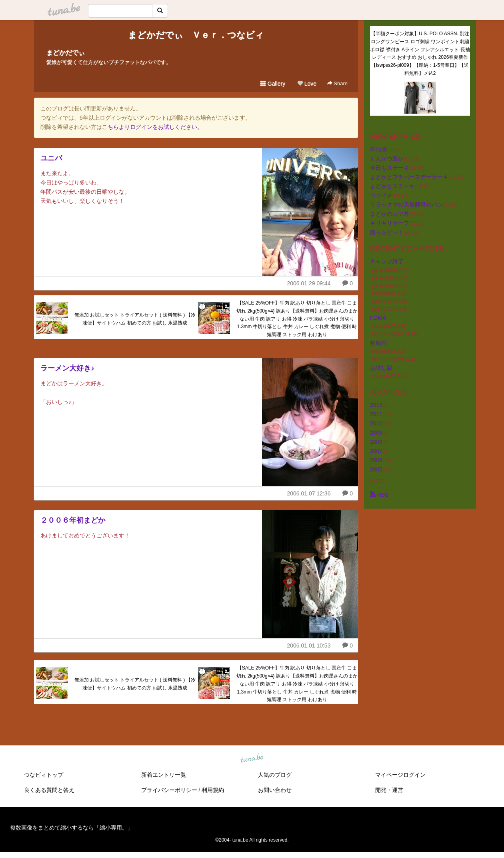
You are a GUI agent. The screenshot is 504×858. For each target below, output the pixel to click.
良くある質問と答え (49, 790)
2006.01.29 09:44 (309, 283)
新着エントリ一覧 (164, 775)
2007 (376, 451)
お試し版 (381, 368)
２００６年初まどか (73, 520)
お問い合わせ (275, 790)
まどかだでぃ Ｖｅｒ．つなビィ (196, 35)
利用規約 (213, 790)
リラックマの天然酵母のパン (406, 204)
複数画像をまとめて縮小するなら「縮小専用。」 (72, 828)
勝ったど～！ (387, 233)
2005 (376, 469)
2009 (376, 433)
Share (337, 83)
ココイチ (381, 195)
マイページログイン (400, 775)
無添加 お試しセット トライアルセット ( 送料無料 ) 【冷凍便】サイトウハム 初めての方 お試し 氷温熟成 (135, 319)
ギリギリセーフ (390, 223)
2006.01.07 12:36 (309, 493)
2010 (376, 423)
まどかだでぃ (66, 53)
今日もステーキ (390, 168)
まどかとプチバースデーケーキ (409, 177)
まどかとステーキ (392, 186)
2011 (376, 414)
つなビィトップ (44, 775)
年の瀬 (378, 149)
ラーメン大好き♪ (67, 368)
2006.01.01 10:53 (309, 646)
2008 (376, 442)
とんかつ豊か (387, 158)
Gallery (273, 84)
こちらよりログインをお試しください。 (152, 127)
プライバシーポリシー (169, 790)
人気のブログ (275, 775)
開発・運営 (389, 790)
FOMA (378, 318)
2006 (376, 460)
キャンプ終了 (387, 261)
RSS (379, 495)
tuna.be (252, 759)
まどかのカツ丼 (390, 214)
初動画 (378, 343)
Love (307, 84)
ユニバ (51, 158)
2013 (376, 405)
